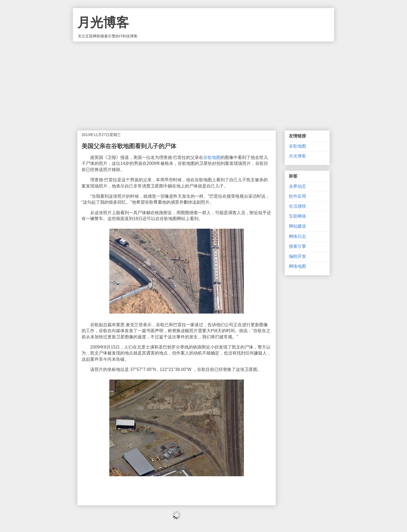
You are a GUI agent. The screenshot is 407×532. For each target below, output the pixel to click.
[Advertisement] (203, 82)
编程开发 (297, 256)
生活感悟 (297, 206)
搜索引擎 (297, 246)
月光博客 (103, 22)
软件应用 (297, 196)
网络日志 (297, 236)
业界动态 (297, 186)
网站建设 (297, 226)
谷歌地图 (212, 157)
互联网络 (297, 216)
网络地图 (297, 266)
